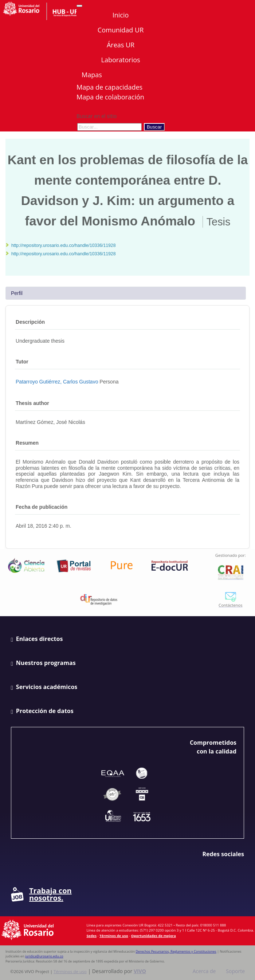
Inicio (121, 15)
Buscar (154, 127)
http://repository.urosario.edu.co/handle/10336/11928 (64, 245)
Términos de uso (114, 936)
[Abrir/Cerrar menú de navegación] (79, 6)
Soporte (235, 971)
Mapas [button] (93, 75)
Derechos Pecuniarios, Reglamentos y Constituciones (176, 951)
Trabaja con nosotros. (41, 894)
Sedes (92, 936)
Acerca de (204, 971)
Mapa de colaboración (110, 97)
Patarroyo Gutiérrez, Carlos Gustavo (57, 382)
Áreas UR (121, 45)
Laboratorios (120, 60)
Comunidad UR (121, 30)
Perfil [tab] (17, 293)
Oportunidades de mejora (154, 936)
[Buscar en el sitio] (109, 127)
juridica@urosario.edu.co (44, 956)
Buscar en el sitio (97, 116)
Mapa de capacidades (109, 87)
